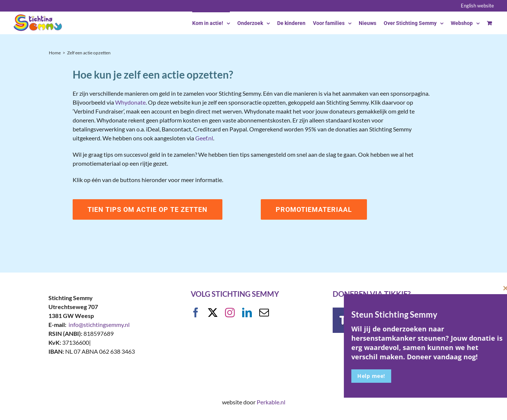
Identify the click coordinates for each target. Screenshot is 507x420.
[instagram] (230, 312)
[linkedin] (247, 312)
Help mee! (410, 376)
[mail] (264, 312)
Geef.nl (204, 138)
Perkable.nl (271, 402)
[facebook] (196, 312)
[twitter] (213, 312)
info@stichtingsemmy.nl (99, 324)
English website (477, 6)
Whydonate (130, 102)
